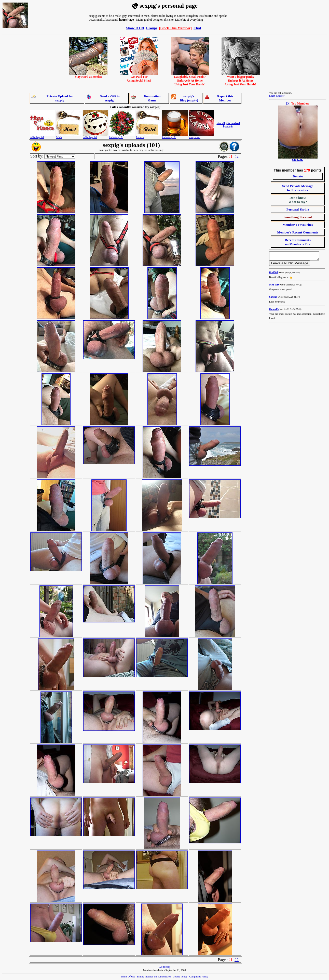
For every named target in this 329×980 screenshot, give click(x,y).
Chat (197, 28)
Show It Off (135, 28)
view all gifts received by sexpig (228, 125)
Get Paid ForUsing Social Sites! (139, 77)
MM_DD (274, 286)
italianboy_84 (37, 137)
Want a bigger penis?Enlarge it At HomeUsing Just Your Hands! (241, 79)
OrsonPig (274, 311)
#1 (230, 156)
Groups (152, 28)
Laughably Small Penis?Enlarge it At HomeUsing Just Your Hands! (190, 79)
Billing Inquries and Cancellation (154, 977)
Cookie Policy (180, 977)
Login (272, 96)
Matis (59, 137)
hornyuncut (195, 137)
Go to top (164, 967)
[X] (288, 103)
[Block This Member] (175, 28)
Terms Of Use (128, 977)
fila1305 (273, 274)
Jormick (140, 137)
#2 (237, 156)
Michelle (298, 160)
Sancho (273, 298)
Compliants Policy (199, 977)
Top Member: (300, 103)
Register (280, 96)
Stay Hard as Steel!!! (88, 75)
